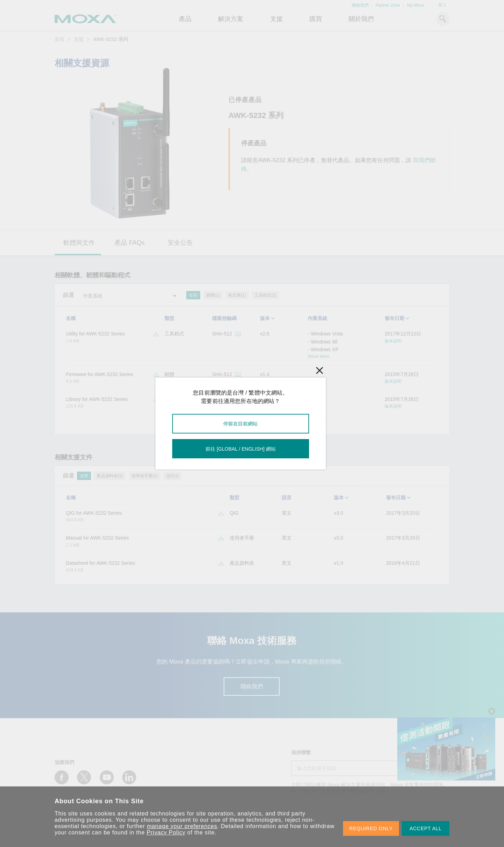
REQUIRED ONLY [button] (371, 828)
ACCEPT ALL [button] (426, 828)
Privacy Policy (166, 832)
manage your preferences (182, 826)
